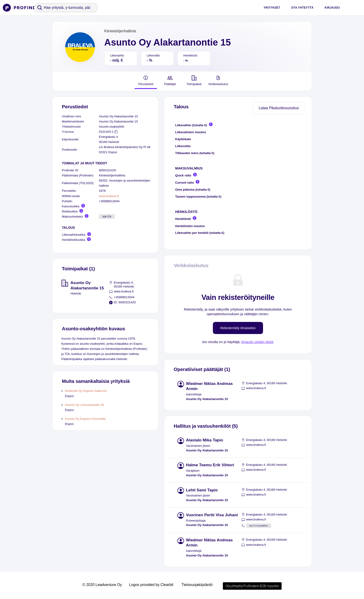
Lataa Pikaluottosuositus (279, 108)
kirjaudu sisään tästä (257, 342)
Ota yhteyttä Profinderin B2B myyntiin (252, 586)
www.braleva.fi (109, 196)
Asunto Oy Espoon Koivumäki (85, 419)
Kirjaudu (332, 8)
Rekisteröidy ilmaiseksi (238, 328)
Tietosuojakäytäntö (197, 585)
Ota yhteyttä (302, 8)
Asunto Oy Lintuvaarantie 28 (84, 405)
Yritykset (272, 8)
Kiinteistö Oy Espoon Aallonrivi (86, 391)
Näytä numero (259, 526)
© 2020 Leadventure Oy (102, 585)
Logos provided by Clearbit (151, 585)
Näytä (107, 217)
